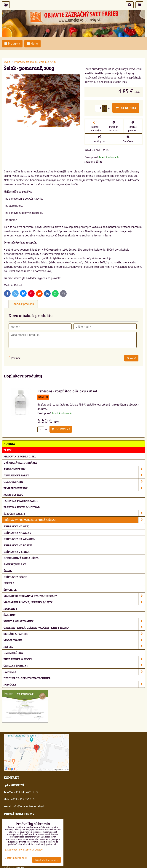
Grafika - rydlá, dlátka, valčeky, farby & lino (74, 627)
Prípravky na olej (16, 526)
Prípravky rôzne (15, 577)
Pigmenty (10, 608)
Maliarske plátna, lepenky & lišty (74, 602)
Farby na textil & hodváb (22, 507)
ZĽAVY (8, 450)
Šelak (8, 570)
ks (42, 429)
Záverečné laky (15, 564)
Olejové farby (74, 482)
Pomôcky (74, 684)
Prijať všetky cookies (47, 860)
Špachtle (10, 589)
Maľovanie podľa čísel (20, 456)
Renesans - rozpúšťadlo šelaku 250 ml (67, 391)
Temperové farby (74, 488)
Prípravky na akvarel (19, 539)
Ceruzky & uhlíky (74, 665)
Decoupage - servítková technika (27, 678)
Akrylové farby (74, 469)
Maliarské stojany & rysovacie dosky (74, 596)
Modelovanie (74, 640)
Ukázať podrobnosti (16, 858)
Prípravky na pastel (18, 545)
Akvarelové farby (74, 475)
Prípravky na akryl (17, 533)
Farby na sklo (13, 494)
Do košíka (126, 108)
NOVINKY (9, 444)
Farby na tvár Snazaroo (21, 501)
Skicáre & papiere (74, 634)
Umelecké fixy (13, 653)
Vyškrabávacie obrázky (20, 463)
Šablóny (10, 615)
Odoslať (131, 358)
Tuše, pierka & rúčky (74, 659)
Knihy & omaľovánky (74, 621)
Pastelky (74, 672)
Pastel (74, 646)
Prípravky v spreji (17, 551)
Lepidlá (9, 583)
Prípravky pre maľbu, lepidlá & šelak (74, 520)
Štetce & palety (74, 513)
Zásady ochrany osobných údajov (24, 849)
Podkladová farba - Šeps (21, 558)
